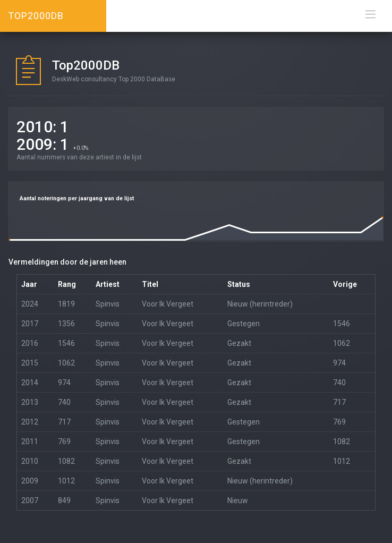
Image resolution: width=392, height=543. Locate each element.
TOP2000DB (36, 16)
